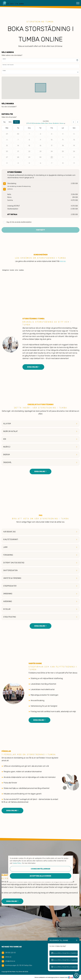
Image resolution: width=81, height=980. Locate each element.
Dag (4, 122)
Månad (16, 122)
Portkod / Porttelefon (8, 65)
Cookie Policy (17, 863)
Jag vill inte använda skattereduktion (17, 222)
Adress (4, 59)
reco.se (63, 261)
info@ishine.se (10, 961)
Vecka (10, 122)
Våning (4, 71)
